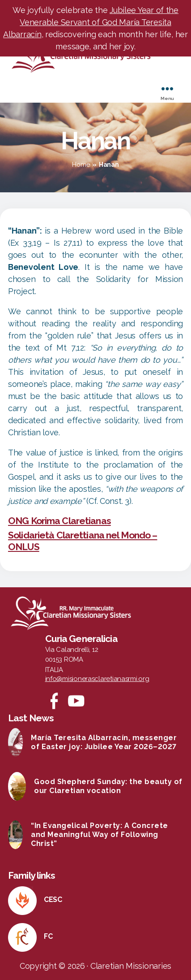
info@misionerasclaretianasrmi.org (97, 679)
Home (81, 165)
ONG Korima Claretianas (59, 521)
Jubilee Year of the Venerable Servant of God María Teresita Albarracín (91, 22)
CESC (53, 900)
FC (48, 936)
